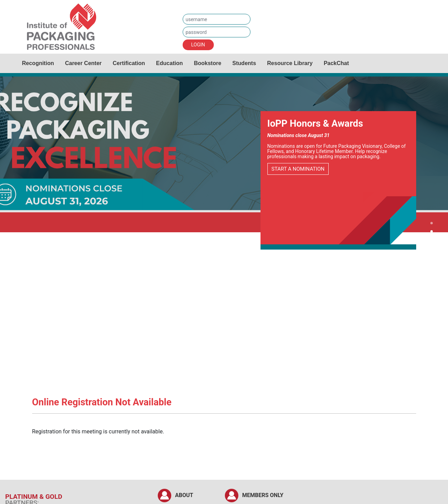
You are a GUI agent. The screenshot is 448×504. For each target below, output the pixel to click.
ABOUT (184, 495)
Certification (129, 63)
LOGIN (198, 45)
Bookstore (207, 63)
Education (169, 63)
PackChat (336, 63)
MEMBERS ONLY (263, 495)
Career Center (83, 63)
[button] (432, 224)
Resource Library (290, 63)
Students (244, 63)
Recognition (38, 63)
